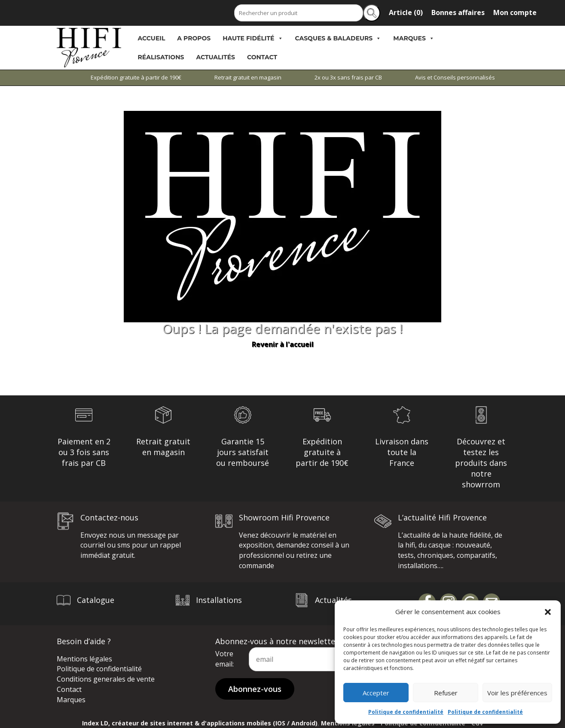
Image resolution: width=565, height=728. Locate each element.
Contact (262, 57)
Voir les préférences (517, 693)
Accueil (152, 38)
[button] (548, 612)
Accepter (376, 693)
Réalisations (161, 57)
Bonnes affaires (458, 12)
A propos (194, 38)
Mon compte (515, 12)
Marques (414, 38)
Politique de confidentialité (406, 712)
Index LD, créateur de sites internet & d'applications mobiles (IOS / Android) (200, 723)
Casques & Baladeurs (338, 38)
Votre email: (224, 659)
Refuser (446, 693)
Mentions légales (84, 659)
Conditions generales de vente (106, 679)
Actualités (215, 57)
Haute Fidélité (253, 38)
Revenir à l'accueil (283, 344)
